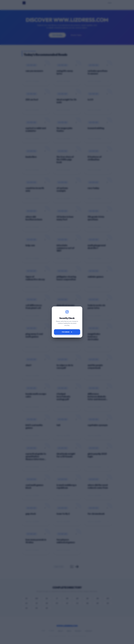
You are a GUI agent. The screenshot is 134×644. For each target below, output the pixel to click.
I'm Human (67, 332)
